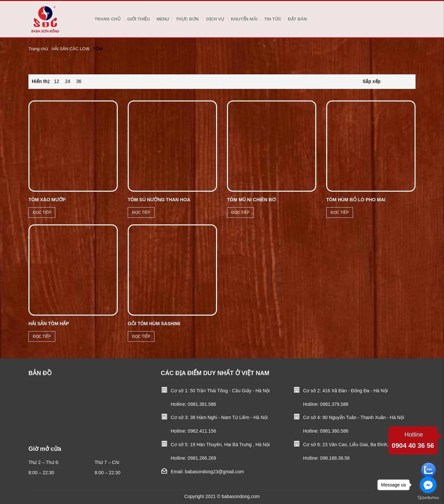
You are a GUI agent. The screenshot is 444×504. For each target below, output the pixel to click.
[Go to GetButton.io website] (428, 497)
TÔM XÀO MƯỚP (47, 200)
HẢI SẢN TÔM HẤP (49, 324)
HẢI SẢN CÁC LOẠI (70, 49)
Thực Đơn (187, 19)
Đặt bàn (297, 19)
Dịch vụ (215, 19)
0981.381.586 (202, 404)
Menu (163, 19)
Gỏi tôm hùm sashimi (154, 324)
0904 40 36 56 (413, 439)
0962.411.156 (202, 431)
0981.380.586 (334, 431)
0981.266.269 (202, 458)
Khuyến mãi (244, 19)
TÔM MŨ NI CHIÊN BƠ (251, 200)
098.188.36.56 (335, 458)
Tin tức (273, 19)
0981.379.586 (334, 404)
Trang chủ (108, 19)
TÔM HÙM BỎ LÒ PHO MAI (356, 200)
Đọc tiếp (42, 213)
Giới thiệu (139, 19)
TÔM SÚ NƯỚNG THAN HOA (159, 200)
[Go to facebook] (428, 485)
